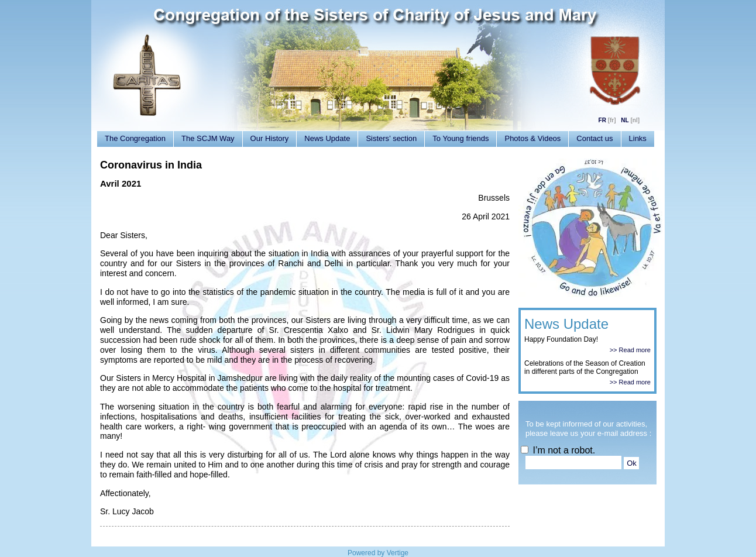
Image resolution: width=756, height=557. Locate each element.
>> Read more (630, 350)
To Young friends (461, 138)
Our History (270, 138)
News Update (327, 138)
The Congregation (135, 138)
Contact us (595, 138)
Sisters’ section (391, 138)
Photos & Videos (532, 138)
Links (638, 138)
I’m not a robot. (558, 450)
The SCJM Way (208, 138)
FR (602, 120)
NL (625, 120)
